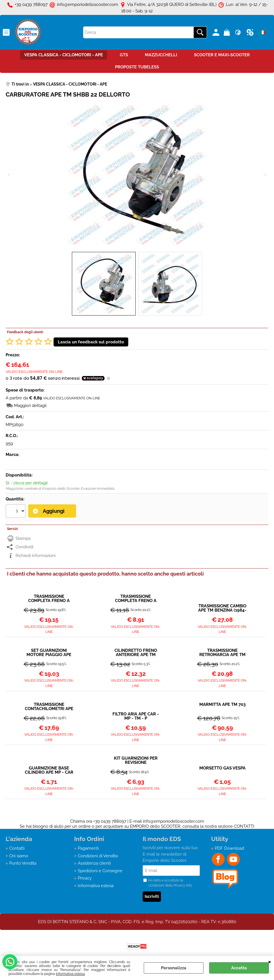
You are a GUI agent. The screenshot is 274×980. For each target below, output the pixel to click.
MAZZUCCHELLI (161, 55)
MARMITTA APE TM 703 (222, 705)
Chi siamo (19, 856)
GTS (124, 55)
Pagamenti (88, 848)
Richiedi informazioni (36, 556)
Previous (9, 175)
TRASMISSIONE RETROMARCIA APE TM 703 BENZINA (222, 653)
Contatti (17, 848)
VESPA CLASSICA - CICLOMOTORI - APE (64, 55)
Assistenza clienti (94, 863)
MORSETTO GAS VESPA (222, 768)
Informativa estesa (70, 974)
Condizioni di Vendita (98, 856)
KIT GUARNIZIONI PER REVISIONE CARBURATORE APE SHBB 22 (136, 760)
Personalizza (174, 968)
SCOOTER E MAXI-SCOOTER (222, 55)
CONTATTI (244, 826)
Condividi (24, 547)
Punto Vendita (23, 863)
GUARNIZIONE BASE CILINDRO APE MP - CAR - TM (49, 770)
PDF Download (229, 848)
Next (265, 175)
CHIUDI (270, 961)
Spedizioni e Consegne (100, 871)
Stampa (23, 538)
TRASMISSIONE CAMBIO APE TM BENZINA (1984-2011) (222, 608)
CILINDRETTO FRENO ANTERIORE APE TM (136, 653)
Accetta (239, 968)
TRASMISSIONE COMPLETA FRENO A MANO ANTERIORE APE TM (136, 599)
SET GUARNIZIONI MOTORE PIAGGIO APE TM (49, 653)
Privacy (85, 878)
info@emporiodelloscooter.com (174, 821)
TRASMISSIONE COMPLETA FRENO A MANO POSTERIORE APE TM (49, 599)
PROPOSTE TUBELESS (137, 67)
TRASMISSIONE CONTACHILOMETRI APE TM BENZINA (49, 707)
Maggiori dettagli (30, 406)
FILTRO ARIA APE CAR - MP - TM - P (136, 716)
